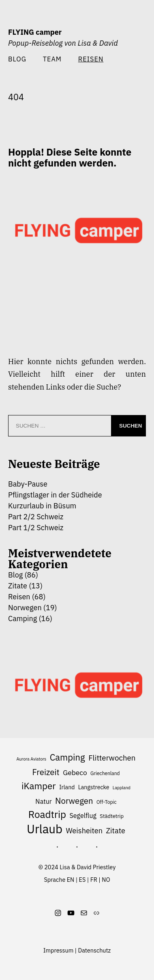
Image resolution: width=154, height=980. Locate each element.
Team (52, 59)
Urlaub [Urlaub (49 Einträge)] (45, 829)
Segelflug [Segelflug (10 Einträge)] (83, 816)
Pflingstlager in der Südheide (55, 495)
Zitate (18, 586)
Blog (17, 59)
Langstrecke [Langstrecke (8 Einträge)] (94, 787)
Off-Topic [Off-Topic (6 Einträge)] (107, 802)
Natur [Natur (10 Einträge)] (43, 801)
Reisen (19, 597)
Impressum (58, 950)
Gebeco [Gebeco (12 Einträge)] (75, 772)
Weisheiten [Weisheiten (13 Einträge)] (84, 830)
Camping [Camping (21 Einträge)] (67, 757)
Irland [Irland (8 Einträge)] (67, 787)
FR (94, 880)
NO (106, 880)
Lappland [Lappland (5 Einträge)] (122, 788)
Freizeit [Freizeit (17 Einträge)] (46, 772)
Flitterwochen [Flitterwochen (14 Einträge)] (112, 758)
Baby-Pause (28, 484)
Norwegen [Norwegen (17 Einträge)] (74, 801)
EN (71, 880)
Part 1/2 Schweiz (36, 528)
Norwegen (25, 608)
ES (82, 880)
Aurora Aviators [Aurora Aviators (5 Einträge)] (31, 759)
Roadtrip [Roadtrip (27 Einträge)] (47, 815)
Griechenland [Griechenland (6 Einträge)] (105, 773)
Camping (22, 619)
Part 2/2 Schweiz (36, 517)
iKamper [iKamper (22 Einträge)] (39, 786)
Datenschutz (95, 950)
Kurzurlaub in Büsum (42, 506)
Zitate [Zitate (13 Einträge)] (116, 830)
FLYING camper (35, 32)
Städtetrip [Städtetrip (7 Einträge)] (112, 816)
